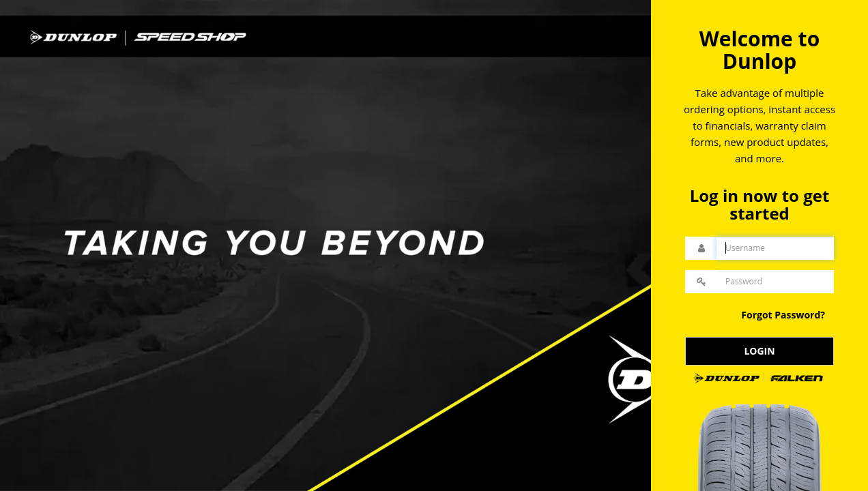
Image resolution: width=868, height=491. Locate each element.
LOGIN (759, 351)
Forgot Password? (783, 315)
